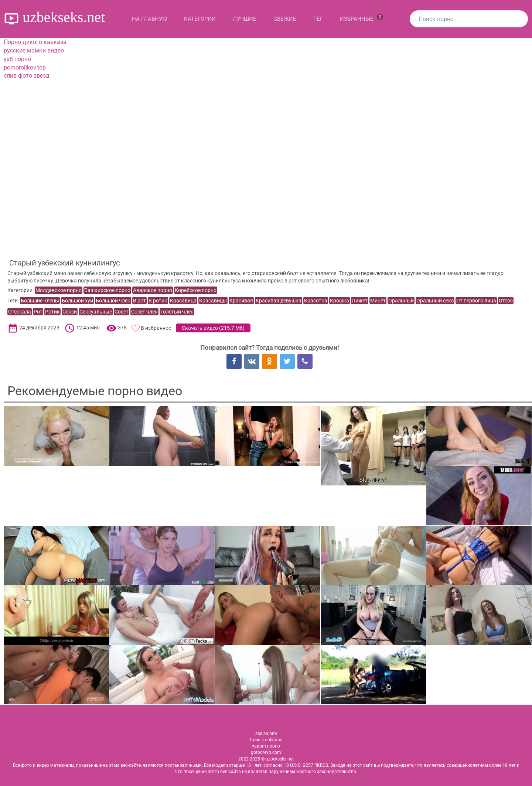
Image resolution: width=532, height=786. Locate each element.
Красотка (316, 301)
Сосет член (144, 312)
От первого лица (476, 301)
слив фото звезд (27, 76)
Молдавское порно (59, 290)
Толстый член (177, 312)
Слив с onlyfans (266, 740)
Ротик (52, 312)
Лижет (360, 301)
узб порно (17, 59)
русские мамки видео (34, 50)
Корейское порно (196, 290)
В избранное (156, 328)
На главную (149, 19)
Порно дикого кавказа (35, 42)
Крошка (340, 301)
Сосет (122, 312)
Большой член (113, 301)
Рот (38, 312)
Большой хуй (77, 301)
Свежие (285, 19)
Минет (378, 301)
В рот (139, 301)
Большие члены (40, 301)
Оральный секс (435, 301)
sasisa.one (266, 734)
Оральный (401, 301)
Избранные (362, 18)
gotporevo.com (266, 752)
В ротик (158, 301)
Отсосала (20, 312)
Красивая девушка (279, 301)
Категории (200, 19)
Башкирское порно (107, 290)
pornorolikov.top (25, 67)
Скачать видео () (213, 328)
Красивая (241, 301)
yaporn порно (266, 746)
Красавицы (213, 301)
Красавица (183, 301)
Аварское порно (153, 290)
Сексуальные (96, 312)
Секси (70, 312)
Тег (318, 19)
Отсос (506, 301)
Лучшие (245, 19)
